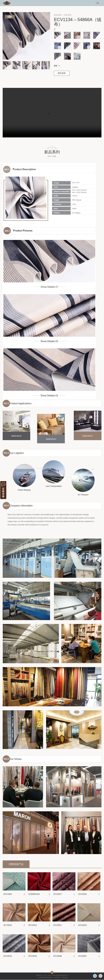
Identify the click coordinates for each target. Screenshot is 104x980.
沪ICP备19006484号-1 (45, 978)
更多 (56, 66)
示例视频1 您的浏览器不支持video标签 (52, 113)
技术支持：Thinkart (61, 978)
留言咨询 (62, 73)
